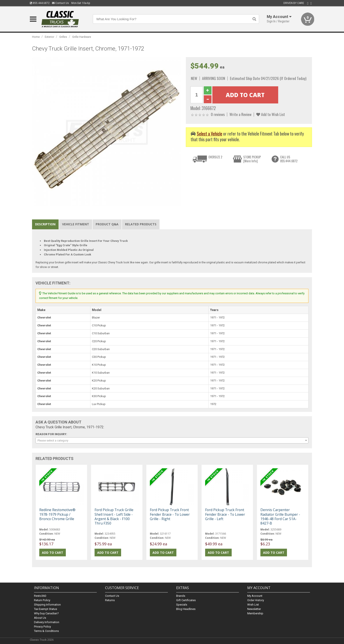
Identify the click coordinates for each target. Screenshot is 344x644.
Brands (181, 596)
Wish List (253, 605)
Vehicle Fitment (76, 224)
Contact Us (60, 3)
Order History (256, 600)
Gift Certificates (186, 600)
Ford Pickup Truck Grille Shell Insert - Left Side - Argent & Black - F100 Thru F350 (114, 516)
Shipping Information (47, 605)
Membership (255, 613)
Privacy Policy (42, 627)
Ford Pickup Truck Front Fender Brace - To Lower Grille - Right (170, 514)
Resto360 (40, 596)
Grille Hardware (82, 37)
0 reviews (218, 114)
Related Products (141, 224)
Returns (110, 600)
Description (45, 224)
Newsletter (254, 609)
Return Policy (42, 600)
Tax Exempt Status (46, 609)
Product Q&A (107, 224)
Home (36, 37)
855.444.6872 (40, 3)
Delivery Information (47, 622)
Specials (182, 605)
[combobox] (172, 440)
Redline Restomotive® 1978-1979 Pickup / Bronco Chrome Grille (57, 514)
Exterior (49, 37)
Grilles (63, 37)
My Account (255, 596)
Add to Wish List (271, 114)
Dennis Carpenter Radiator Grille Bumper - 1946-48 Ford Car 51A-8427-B (280, 516)
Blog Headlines (186, 609)
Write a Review (240, 114)
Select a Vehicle (210, 134)
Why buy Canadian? (46, 613)
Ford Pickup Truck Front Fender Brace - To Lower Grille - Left (225, 514)
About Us (40, 618)
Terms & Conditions (46, 631)
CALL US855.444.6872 (289, 159)
